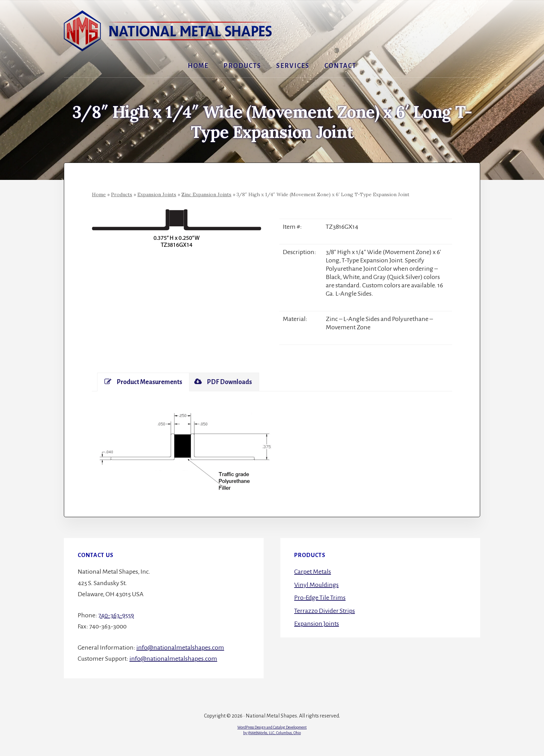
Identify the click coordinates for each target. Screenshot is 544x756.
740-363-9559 (116, 615)
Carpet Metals (313, 572)
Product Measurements (143, 382)
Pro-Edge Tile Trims (320, 598)
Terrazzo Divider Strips (325, 611)
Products (122, 194)
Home (99, 194)
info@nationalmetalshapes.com (180, 648)
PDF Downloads (223, 382)
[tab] (143, 382)
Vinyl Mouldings (316, 585)
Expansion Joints (157, 194)
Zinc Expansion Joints (206, 194)
